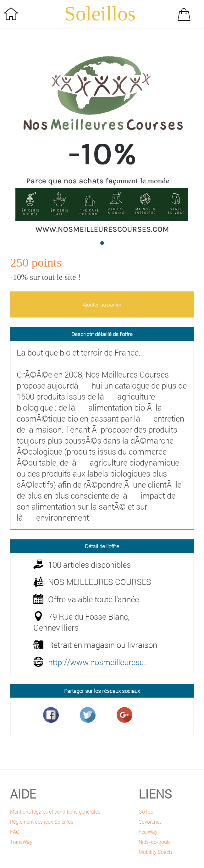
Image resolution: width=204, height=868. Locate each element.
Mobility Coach (155, 852)
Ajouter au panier (102, 304)
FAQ (15, 832)
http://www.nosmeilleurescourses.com (117, 662)
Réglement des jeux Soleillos (42, 822)
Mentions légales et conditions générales (55, 812)
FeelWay (148, 832)
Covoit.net (150, 822)
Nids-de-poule (155, 842)
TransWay (21, 842)
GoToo (146, 812)
